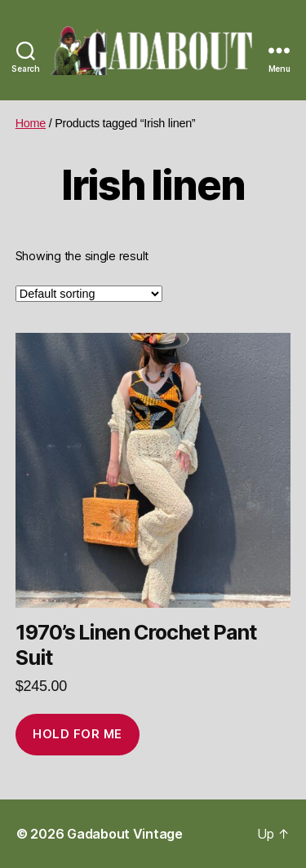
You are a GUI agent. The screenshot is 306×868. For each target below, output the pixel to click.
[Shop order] (89, 294)
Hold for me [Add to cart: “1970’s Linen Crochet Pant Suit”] (78, 734)
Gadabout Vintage (125, 834)
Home (31, 123)
